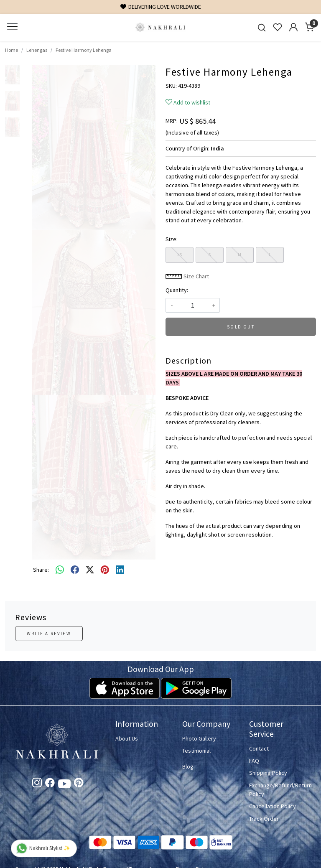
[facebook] (75, 570)
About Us (127, 738)
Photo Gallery (199, 738)
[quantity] (193, 305)
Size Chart (187, 276)
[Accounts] (293, 27)
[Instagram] (37, 784)
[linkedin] (120, 570)
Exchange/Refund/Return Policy (278, 790)
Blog (188, 766)
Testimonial (196, 751)
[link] (262, 27)
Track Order (264, 819)
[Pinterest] (79, 784)
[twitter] (90, 570)
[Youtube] (64, 785)
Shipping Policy (268, 773)
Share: (41, 570)
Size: (172, 239)
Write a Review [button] (49, 634)
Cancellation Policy (273, 806)
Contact (259, 748)
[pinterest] (105, 570)
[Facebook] (50, 784)
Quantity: (177, 290)
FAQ (254, 761)
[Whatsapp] (60, 570)
